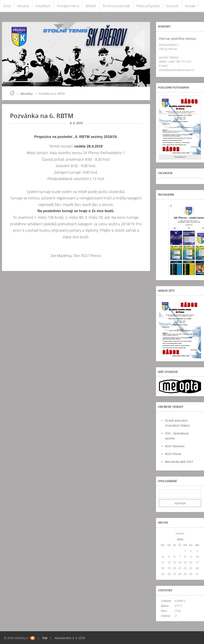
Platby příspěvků (148, 6)
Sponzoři (172, 6)
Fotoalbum (43, 6)
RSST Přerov (173, 454)
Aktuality (23, 6)
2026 (180, 539)
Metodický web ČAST (179, 462)
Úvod (7, 6)
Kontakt (190, 6)
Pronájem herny (68, 6)
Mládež (91, 6)
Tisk (45, 638)
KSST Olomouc (175, 446)
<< (163, 533)
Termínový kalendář (116, 6)
